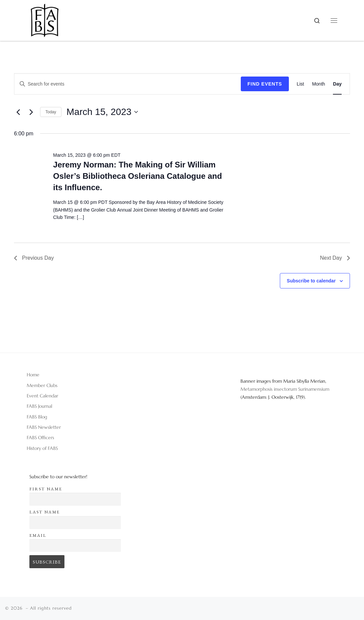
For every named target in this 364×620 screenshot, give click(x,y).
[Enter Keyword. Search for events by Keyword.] (128, 84)
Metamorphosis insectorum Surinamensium (285, 389)
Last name (45, 512)
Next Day (335, 258)
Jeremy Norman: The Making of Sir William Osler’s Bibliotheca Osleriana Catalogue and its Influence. (138, 176)
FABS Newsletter (44, 427)
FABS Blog (37, 417)
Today (51, 112)
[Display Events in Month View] (318, 84)
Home (33, 375)
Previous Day (34, 258)
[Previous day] (18, 112)
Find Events (265, 84)
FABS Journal (39, 406)
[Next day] (31, 112)
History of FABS (42, 448)
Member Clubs (42, 385)
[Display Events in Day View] (337, 84)
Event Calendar (42, 396)
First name (46, 489)
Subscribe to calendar (311, 281)
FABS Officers (40, 438)
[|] (45, 18)
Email (38, 535)
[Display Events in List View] (301, 84)
